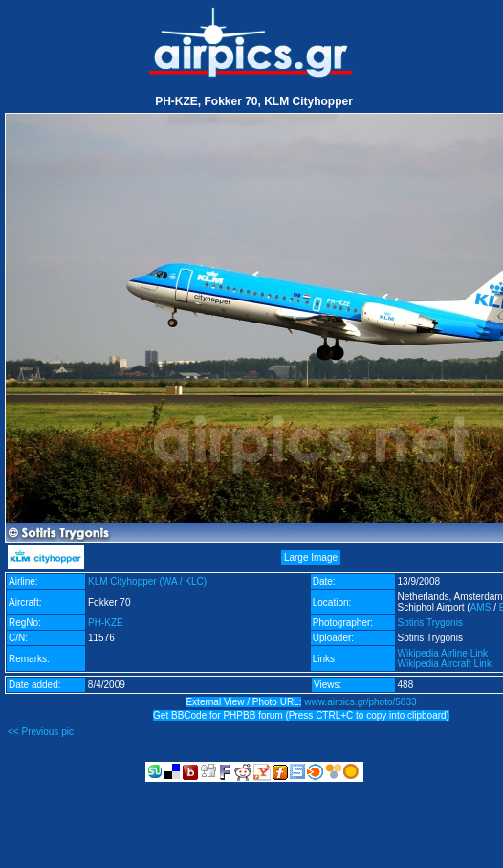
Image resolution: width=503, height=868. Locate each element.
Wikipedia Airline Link (443, 653)
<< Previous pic (41, 732)
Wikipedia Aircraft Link (445, 664)
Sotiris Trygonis (430, 623)
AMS (481, 607)
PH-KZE (106, 623)
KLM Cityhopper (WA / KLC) (147, 581)
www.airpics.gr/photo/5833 (360, 702)
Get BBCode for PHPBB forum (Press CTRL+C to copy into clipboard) (301, 715)
